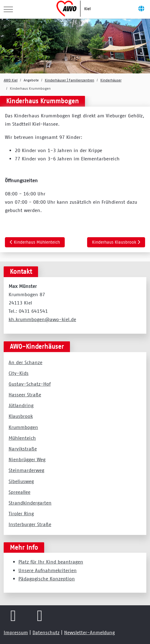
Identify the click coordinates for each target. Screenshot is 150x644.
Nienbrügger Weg (27, 459)
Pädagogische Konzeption (47, 579)
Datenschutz (46, 632)
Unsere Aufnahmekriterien (48, 570)
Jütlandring (21, 405)
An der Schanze (25, 362)
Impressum (16, 632)
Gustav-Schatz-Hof (30, 384)
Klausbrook (21, 416)
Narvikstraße (23, 449)
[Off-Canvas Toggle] (141, 9)
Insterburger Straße (30, 524)
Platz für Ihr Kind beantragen (51, 562)
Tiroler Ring (21, 513)
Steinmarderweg (26, 470)
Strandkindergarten (30, 503)
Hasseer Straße (25, 395)
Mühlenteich (22, 438)
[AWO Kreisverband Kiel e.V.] (74, 9)
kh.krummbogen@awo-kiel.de (42, 319)
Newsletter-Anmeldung (89, 632)
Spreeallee (19, 492)
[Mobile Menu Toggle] (8, 9)
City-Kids (19, 373)
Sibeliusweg (21, 481)
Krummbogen (23, 427)
